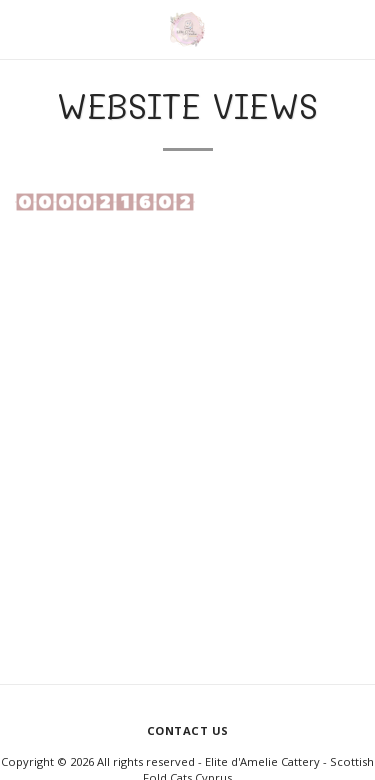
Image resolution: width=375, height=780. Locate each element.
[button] (22, 28)
